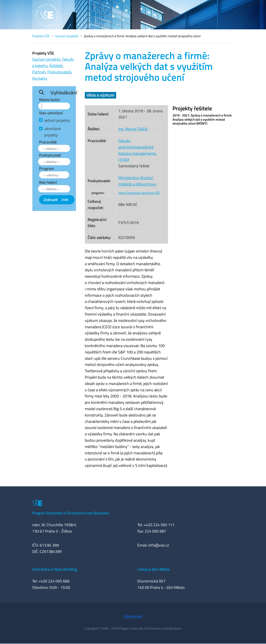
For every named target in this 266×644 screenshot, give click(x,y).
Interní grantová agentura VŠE (139, 193)
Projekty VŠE (41, 36)
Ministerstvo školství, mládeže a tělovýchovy (137, 181)
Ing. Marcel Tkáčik (133, 129)
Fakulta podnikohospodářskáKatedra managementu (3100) (137, 150)
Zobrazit (57, 200)
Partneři (39, 72)
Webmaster (133, 616)
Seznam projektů (67, 36)
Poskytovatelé (59, 72)
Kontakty (40, 78)
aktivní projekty (57, 120)
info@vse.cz (159, 545)
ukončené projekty (52, 132)
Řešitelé (56, 66)
